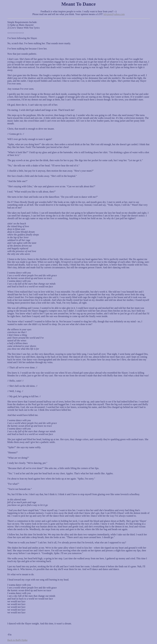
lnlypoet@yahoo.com (114, 14)
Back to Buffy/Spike (17, 640)
